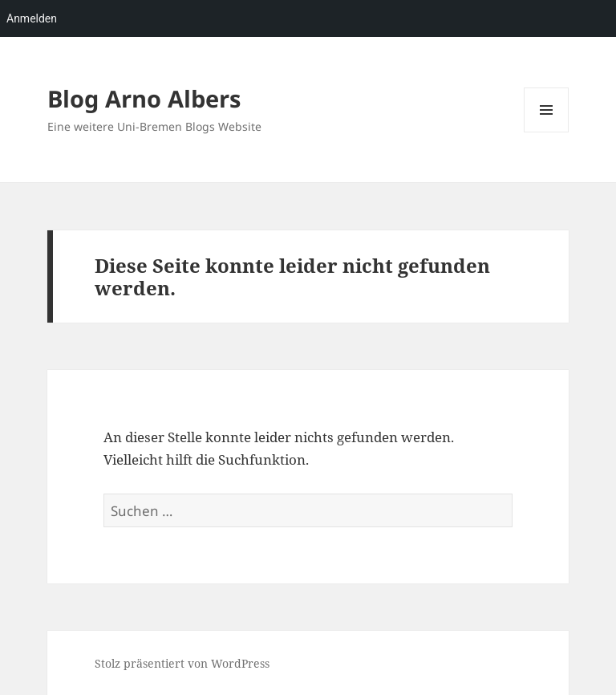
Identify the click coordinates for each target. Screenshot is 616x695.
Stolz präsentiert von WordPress (182, 663)
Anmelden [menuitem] (32, 18)
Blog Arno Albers (144, 98)
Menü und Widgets (547, 132)
